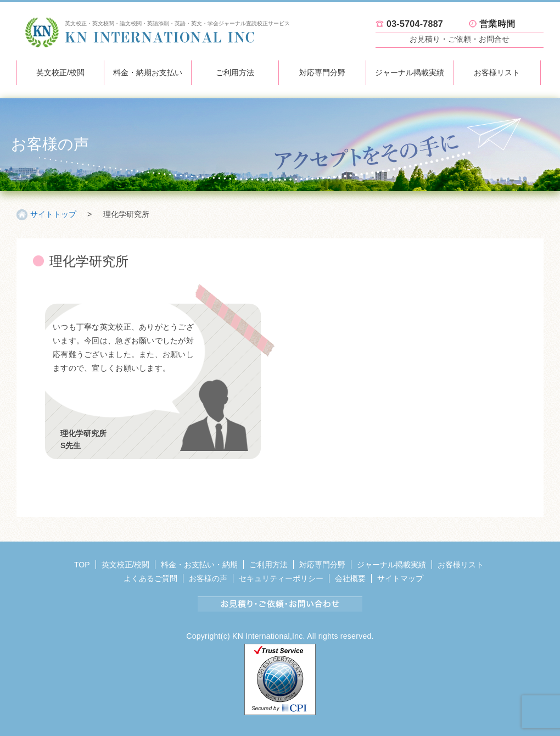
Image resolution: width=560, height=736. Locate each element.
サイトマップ (400, 578)
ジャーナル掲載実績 (410, 73)
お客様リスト (497, 73)
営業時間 (497, 24)
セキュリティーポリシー (281, 578)
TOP (82, 565)
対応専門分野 (322, 73)
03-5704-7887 (415, 24)
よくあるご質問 (150, 578)
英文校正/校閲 (60, 73)
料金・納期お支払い (148, 73)
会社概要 (350, 578)
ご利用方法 (235, 73)
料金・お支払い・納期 (199, 565)
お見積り (460, 39)
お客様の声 (208, 578)
